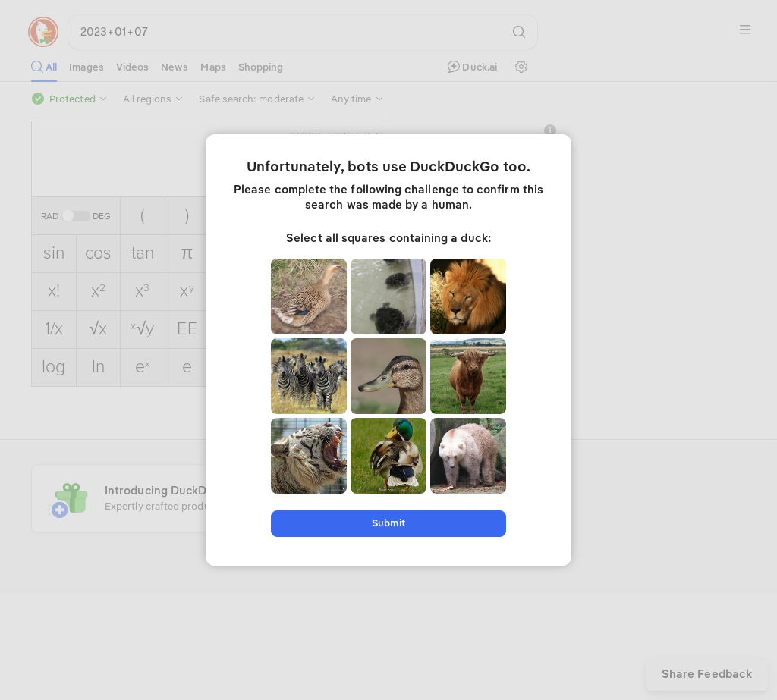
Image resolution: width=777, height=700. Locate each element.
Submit (388, 523)
